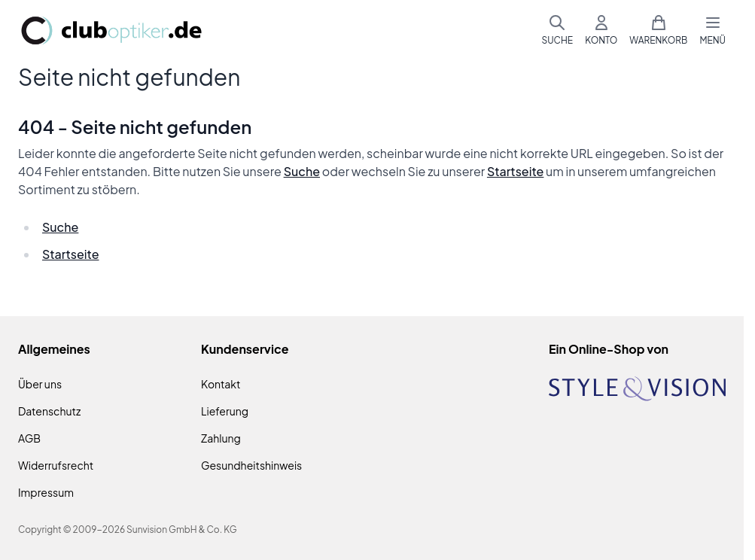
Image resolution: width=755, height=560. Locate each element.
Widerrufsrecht (56, 465)
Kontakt (221, 384)
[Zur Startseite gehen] (111, 30)
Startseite (515, 171)
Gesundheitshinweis (251, 465)
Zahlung (221, 438)
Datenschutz (49, 411)
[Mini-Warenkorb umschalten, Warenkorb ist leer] (658, 30)
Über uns (40, 384)
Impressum (46, 492)
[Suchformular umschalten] (557, 30)
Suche (302, 171)
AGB (29, 438)
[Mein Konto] (601, 30)
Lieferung (225, 411)
